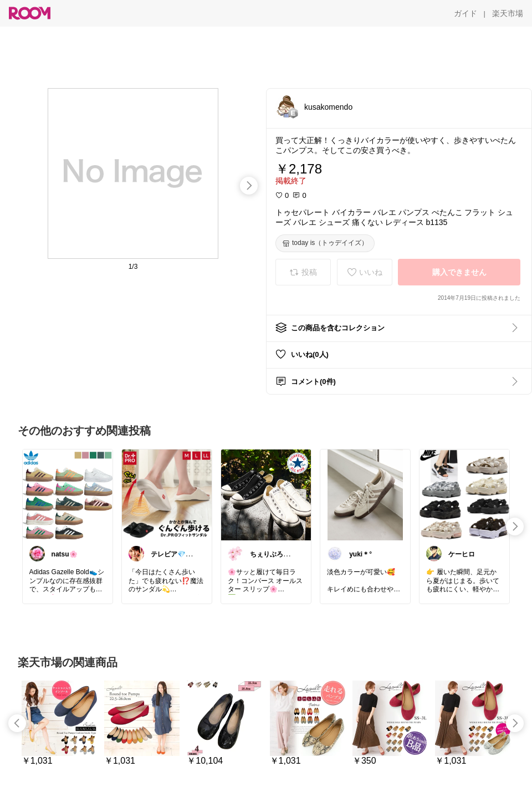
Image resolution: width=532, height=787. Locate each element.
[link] (68, 494)
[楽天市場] (508, 13)
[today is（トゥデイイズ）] (325, 243)
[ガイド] (465, 13)
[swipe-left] (17, 723)
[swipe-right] (249, 186)
